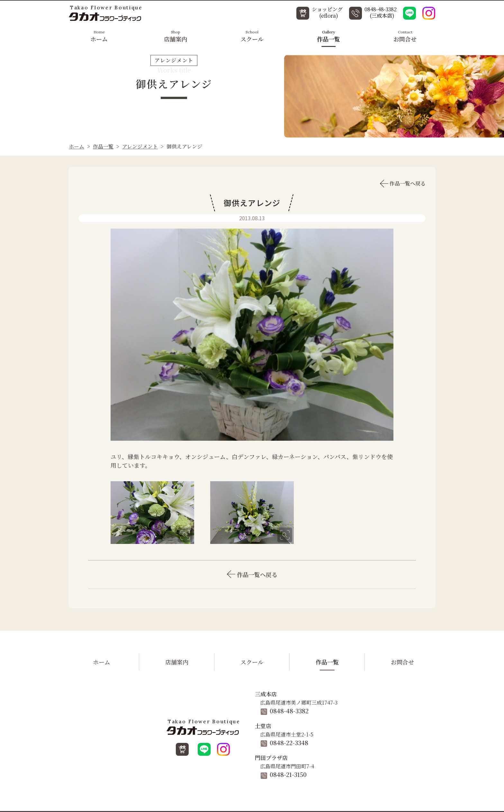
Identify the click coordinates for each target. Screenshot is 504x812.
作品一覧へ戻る (403, 183)
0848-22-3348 (284, 743)
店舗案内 (175, 36)
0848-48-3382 (285, 711)
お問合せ (405, 36)
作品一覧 (328, 36)
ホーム (99, 36)
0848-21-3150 (284, 774)
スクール (252, 36)
